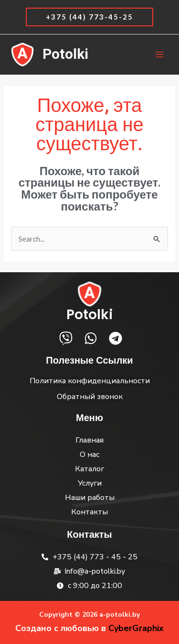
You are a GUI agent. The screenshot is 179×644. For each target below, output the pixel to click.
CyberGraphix (136, 628)
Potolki (65, 55)
